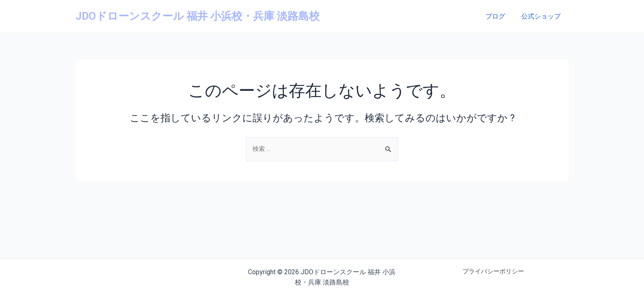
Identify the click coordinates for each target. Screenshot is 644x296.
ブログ (499, 16)
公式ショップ (542, 16)
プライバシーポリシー (493, 272)
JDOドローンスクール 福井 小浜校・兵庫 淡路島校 (198, 16)
